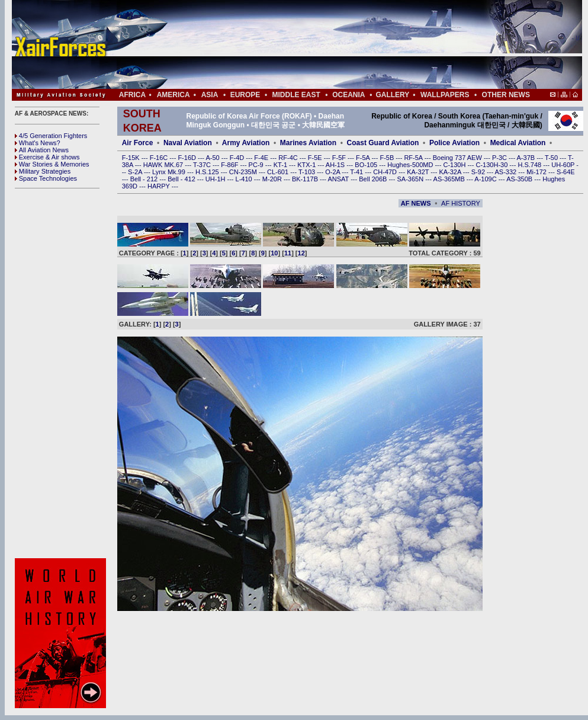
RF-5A (414, 158)
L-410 (245, 179)
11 (288, 253)
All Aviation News (42, 150)
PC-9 (257, 165)
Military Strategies (43, 171)
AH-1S (336, 165)
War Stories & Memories (52, 164)
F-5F (340, 158)
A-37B (527, 158)
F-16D (188, 158)
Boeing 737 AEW (458, 158)
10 (274, 253)
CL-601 (279, 172)
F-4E (262, 158)
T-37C (203, 165)
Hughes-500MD (411, 165)
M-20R (273, 179)
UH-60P (564, 165)
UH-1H (216, 179)
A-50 (213, 158)
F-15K (132, 158)
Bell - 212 (145, 179)
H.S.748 (530, 165)
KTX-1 (307, 165)
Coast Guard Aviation (383, 143)
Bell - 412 (182, 179)
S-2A (136, 172)
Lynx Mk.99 (170, 172)
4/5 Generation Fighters (52, 136)
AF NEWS (416, 203)
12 (301, 253)
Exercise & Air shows (47, 157)
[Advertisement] (332, 44)
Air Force (138, 143)
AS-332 (507, 172)
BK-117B (306, 179)
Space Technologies (46, 178)
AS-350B (520, 179)
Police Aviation (454, 143)
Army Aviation (246, 143)
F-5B (388, 158)
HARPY (160, 186)
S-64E (566, 172)
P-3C (500, 158)
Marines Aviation (308, 143)
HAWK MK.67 (164, 165)
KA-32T (419, 172)
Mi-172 (537, 172)
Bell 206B (374, 179)
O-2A (333, 172)
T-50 (552, 158)
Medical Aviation (518, 143)
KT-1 (281, 165)
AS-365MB (450, 179)
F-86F (230, 165)
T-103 (308, 172)
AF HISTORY (461, 203)
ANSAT (339, 179)
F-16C (160, 158)
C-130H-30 (493, 165)
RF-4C (289, 158)
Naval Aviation (188, 143)
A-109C (486, 179)
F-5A (364, 158)
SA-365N (411, 179)
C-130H (455, 165)
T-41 (357, 172)
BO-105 (367, 165)
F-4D (238, 158)
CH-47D (386, 172)
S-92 (479, 172)
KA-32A (451, 172)
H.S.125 (208, 172)
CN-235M (244, 172)
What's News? (38, 143)
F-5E (316, 158)
